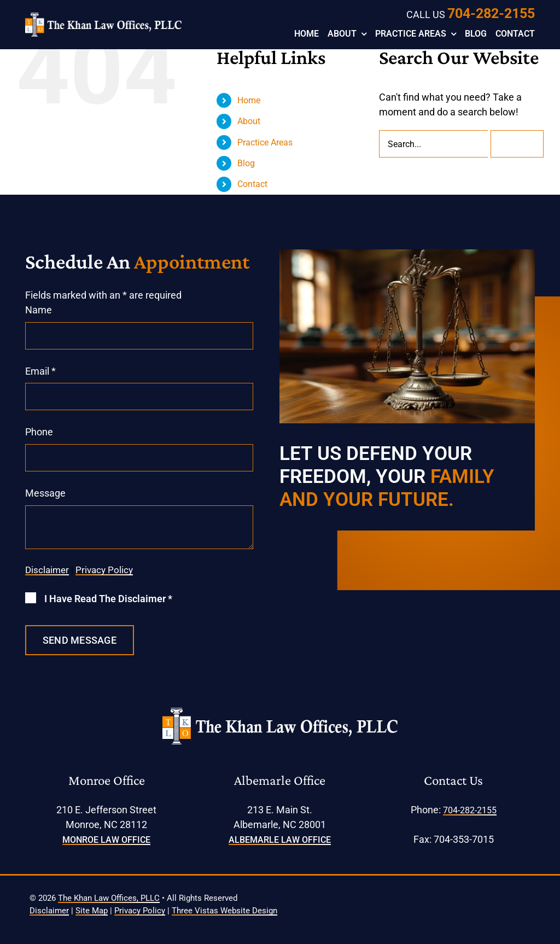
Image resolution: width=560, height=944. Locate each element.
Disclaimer (47, 570)
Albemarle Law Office (280, 840)
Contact (252, 184)
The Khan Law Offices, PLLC (109, 898)
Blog (246, 163)
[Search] (517, 144)
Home (249, 100)
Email (40, 371)
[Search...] (433, 144)
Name (39, 310)
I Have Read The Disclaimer (108, 599)
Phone (39, 432)
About (249, 121)
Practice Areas (265, 142)
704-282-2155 (491, 13)
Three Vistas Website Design (224, 911)
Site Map (92, 911)
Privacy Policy (104, 570)
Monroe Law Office (106, 840)
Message (45, 493)
